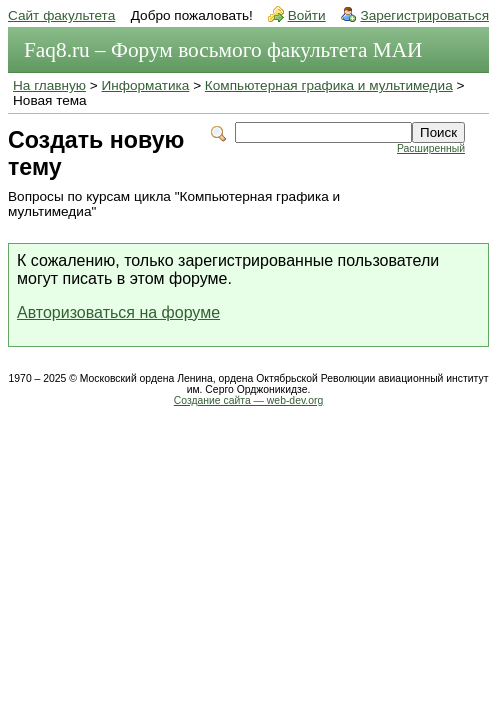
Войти (307, 15)
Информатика (146, 85)
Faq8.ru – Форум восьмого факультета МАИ (223, 50)
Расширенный (431, 148)
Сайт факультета (61, 15)
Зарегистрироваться (424, 15)
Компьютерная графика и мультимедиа (329, 85)
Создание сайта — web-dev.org (249, 400)
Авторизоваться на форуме (118, 312)
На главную (49, 85)
